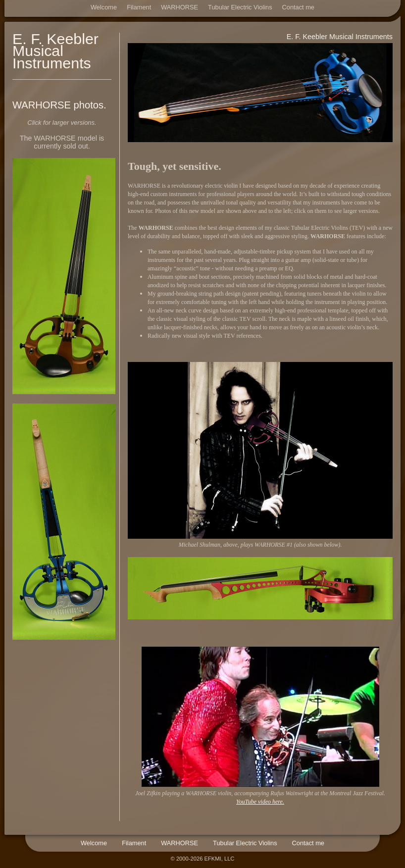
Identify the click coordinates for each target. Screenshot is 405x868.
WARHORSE (179, 7)
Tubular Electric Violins (240, 7)
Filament (139, 7)
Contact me (298, 7)
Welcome (104, 7)
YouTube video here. (260, 802)
